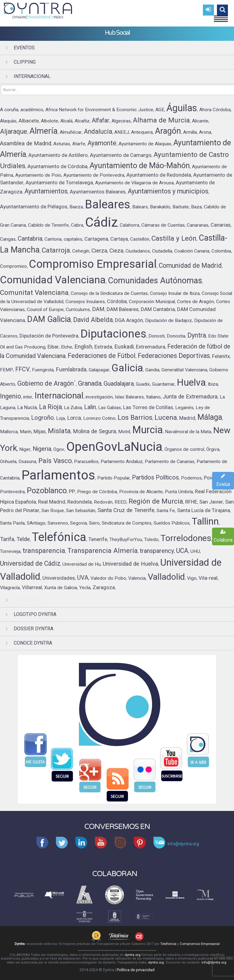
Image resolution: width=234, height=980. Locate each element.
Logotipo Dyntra (35, 614)
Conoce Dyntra (33, 643)
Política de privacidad (136, 970)
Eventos (24, 48)
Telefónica (168, 944)
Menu (221, 16)
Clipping (25, 62)
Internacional (32, 76)
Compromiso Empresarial (200, 944)
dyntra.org (133, 955)
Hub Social (27, 600)
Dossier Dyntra (34, 629)
